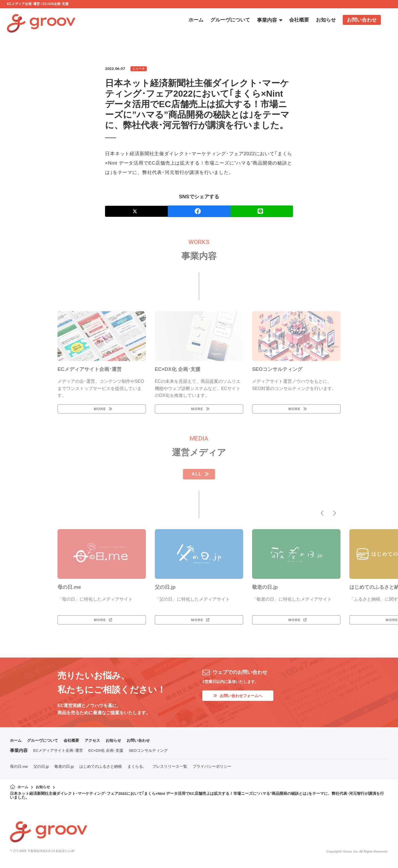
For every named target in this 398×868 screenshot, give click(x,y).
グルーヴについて (46, 743)
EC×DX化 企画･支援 (106, 754)
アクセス (102, 743)
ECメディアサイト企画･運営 (58, 754)
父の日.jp (41, 769)
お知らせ (125, 743)
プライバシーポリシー (212, 769)
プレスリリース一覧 (170, 769)
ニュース (139, 69)
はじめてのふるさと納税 (101, 769)
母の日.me (19, 769)
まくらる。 (137, 769)
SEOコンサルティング (148, 754)
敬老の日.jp (64, 769)
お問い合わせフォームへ (241, 699)
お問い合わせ (153, 743)
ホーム (17, 743)
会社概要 (78, 743)
